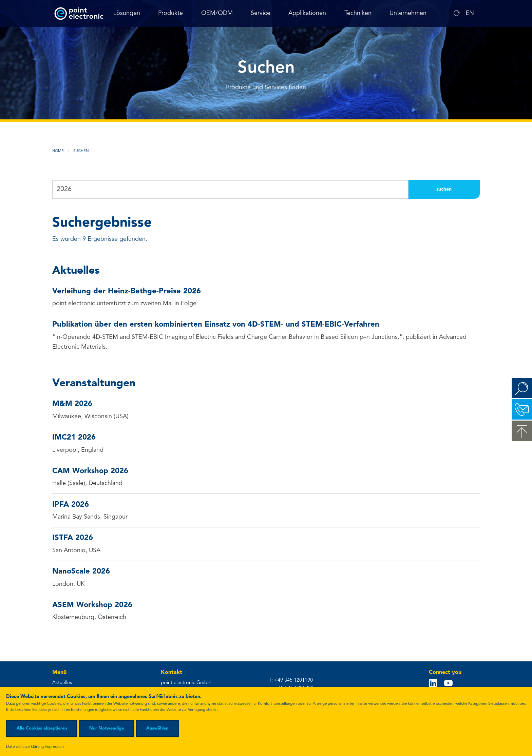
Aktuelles (62, 683)
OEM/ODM (217, 13)
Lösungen (127, 13)
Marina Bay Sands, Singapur (266, 510)
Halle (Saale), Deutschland (266, 477)
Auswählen (157, 728)
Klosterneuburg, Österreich (266, 610)
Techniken (358, 13)
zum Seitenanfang (522, 431)
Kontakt (522, 409)
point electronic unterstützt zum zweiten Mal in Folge (266, 297)
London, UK (266, 577)
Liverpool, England (266, 443)
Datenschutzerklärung (25, 747)
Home (58, 151)
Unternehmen (408, 13)
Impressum (54, 747)
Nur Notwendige (107, 728)
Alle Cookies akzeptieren (42, 728)
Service (261, 13)
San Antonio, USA (266, 543)
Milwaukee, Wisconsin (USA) (266, 409)
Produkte (170, 13)
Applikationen (307, 13)
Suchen (81, 151)
